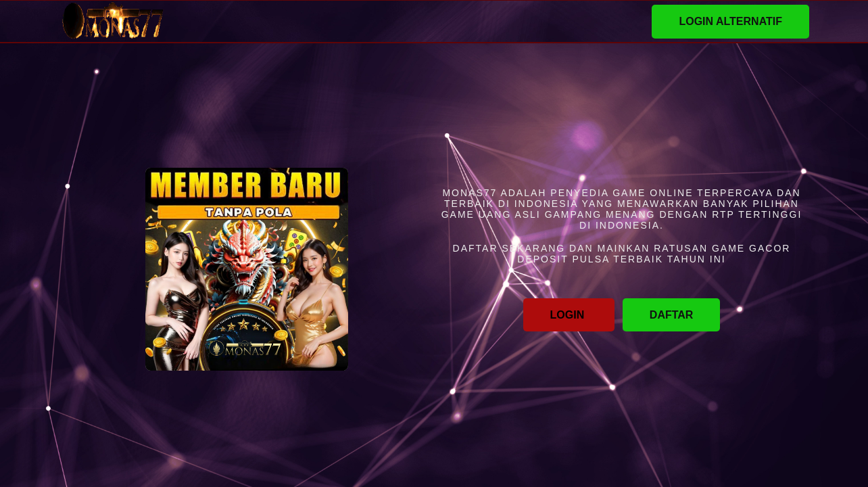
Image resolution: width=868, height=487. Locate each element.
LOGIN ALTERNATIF (730, 21)
